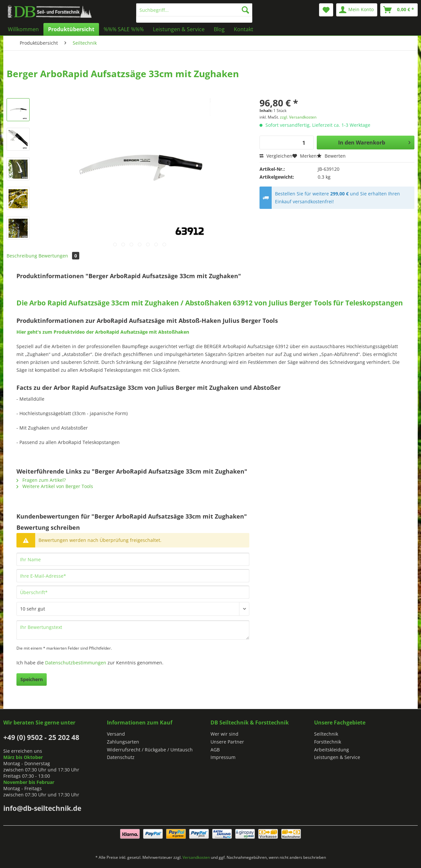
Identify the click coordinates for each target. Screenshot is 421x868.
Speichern (32, 679)
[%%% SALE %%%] (124, 29)
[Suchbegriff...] (194, 10)
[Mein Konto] (357, 10)
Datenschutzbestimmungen (76, 663)
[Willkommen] (23, 29)
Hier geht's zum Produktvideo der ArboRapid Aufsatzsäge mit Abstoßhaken (103, 332)
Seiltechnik (326, 734)
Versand (116, 734)
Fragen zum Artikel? (41, 480)
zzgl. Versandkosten (298, 117)
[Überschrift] (133, 592)
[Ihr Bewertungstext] (133, 630)
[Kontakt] (244, 29)
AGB (215, 750)
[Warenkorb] (399, 10)
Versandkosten (196, 857)
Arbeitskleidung (332, 750)
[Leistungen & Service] (179, 29)
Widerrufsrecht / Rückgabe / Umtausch (150, 750)
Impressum (223, 757)
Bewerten (331, 156)
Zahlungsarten (123, 742)
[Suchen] (245, 10)
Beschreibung (22, 256)
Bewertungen (59, 256)
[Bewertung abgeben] (133, 609)
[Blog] (219, 29)
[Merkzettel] (326, 10)
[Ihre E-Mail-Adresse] (133, 576)
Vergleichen (276, 156)
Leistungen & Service (337, 757)
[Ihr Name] (133, 559)
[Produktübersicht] (71, 29)
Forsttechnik (328, 742)
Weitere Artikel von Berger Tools (55, 486)
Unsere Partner (227, 742)
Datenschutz (121, 757)
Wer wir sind (224, 734)
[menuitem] (194, 13)
